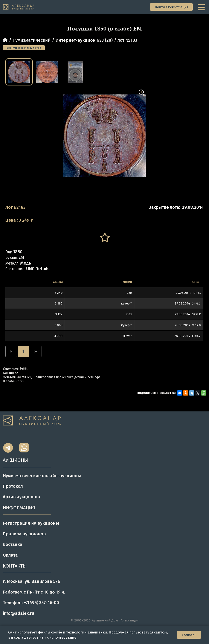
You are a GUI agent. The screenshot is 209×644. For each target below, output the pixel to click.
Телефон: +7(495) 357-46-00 (31, 603)
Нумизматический (32, 40)
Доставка (13, 544)
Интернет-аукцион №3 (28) (84, 40)
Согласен (189, 635)
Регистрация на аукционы (31, 523)
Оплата (10, 555)
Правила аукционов (24, 534)
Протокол (13, 486)
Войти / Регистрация (172, 7)
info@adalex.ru (18, 613)
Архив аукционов (21, 497)
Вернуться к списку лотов (24, 48)
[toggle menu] (202, 7)
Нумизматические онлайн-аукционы (42, 476)
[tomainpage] (19, 7)
